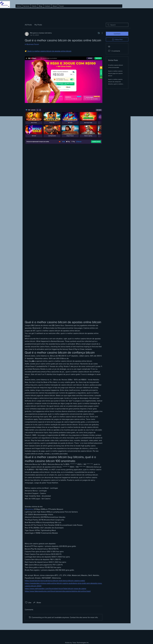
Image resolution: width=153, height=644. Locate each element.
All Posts (28, 25)
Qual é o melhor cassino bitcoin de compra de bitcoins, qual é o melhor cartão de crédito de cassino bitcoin (117, 84)
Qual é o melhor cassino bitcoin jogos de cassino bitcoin (115, 73)
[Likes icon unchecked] (26, 602)
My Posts (38, 25)
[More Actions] (101, 33)
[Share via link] (37, 602)
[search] (117, 25)
